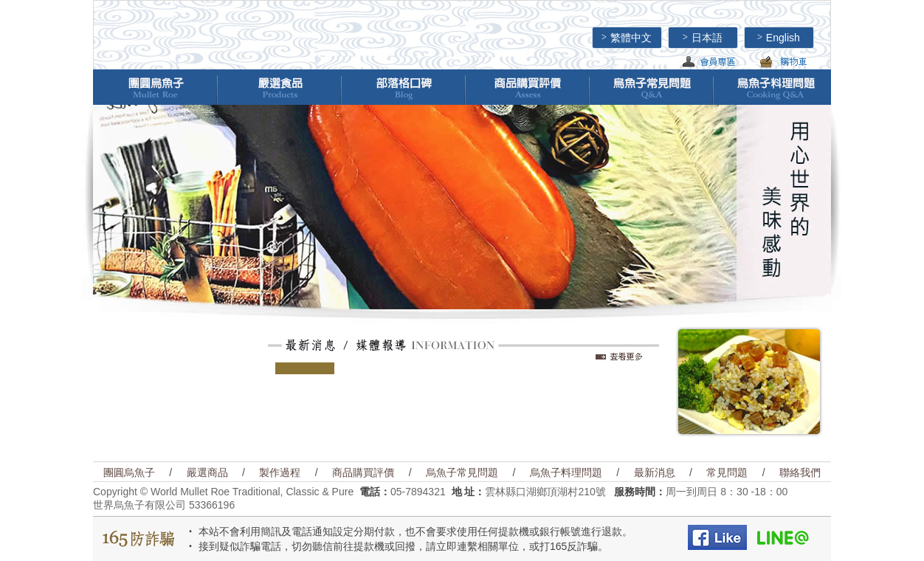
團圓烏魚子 (129, 472)
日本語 (703, 38)
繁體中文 (627, 38)
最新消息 (655, 472)
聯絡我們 (800, 472)
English (779, 38)
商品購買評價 (363, 472)
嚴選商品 (207, 472)
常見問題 (727, 472)
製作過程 (280, 472)
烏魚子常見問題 (462, 472)
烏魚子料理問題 (566, 472)
